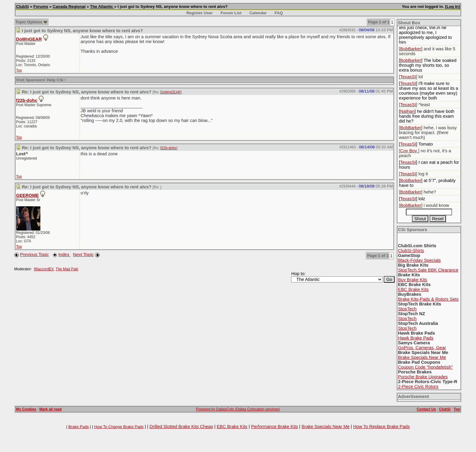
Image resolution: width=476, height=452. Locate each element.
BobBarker (411, 49)
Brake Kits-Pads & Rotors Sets (428, 299)
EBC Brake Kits (413, 289)
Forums (41, 7)
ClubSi (22, 7)
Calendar (258, 13)
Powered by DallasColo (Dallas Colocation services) (238, 409)
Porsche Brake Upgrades (423, 377)
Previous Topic (34, 255)
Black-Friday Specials (419, 260)
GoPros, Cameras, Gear (422, 348)
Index (64, 255)
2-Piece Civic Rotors (418, 386)
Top (19, 70)
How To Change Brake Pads (119, 427)
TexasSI (408, 77)
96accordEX (44, 269)
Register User (200, 13)
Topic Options (31, 22)
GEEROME (27, 195)
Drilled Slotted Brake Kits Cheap (181, 427)
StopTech (407, 309)
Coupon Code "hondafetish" (425, 367)
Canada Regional (69, 7)
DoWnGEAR (29, 39)
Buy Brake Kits (413, 280)
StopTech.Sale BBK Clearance (428, 270)
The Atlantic (102, 7)
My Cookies (26, 409)
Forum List (231, 13)
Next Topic (83, 255)
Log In (453, 7)
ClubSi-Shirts (411, 251)
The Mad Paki (67, 269)
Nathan (407, 111)
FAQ (279, 13)
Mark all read (51, 409)
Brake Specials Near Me (422, 357)
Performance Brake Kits (275, 427)
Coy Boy (409, 151)
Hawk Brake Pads (416, 338)
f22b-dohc (27, 100)
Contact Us (426, 409)
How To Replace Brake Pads (381, 427)
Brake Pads (78, 427)
